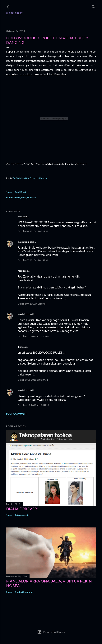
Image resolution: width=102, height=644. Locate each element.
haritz (21, 271)
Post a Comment (17, 414)
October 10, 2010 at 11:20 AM (33, 336)
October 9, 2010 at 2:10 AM (32, 304)
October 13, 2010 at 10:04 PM (33, 405)
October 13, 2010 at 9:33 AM (33, 380)
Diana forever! (22, 509)
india (24, 198)
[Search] (94, 6)
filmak (17, 198)
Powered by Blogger (51, 632)
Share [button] (9, 192)
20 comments (22, 515)
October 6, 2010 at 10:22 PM (33, 231)
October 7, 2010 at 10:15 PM (33, 260)
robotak (31, 198)
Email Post (21, 192)
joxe (20, 216)
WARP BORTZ (14, 13)
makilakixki (23, 242)
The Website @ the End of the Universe (30, 178)
